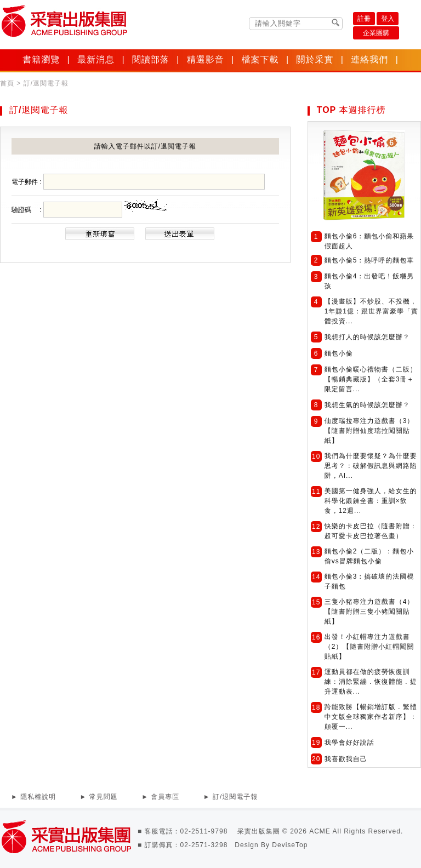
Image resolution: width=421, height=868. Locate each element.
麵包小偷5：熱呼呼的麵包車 (369, 260)
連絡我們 (369, 59)
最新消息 (96, 59)
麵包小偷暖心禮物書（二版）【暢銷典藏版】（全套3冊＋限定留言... (371, 379)
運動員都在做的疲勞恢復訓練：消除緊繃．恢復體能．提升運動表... (371, 682)
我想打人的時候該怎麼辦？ (367, 337)
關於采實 (315, 59)
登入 (388, 19)
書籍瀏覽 (41, 59)
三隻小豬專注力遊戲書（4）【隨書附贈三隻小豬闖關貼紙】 (369, 612)
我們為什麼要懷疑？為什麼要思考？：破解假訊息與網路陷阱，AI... (371, 466)
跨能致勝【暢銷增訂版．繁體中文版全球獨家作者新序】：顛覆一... (371, 717)
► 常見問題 (99, 797)
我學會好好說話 (349, 743)
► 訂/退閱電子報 (231, 797)
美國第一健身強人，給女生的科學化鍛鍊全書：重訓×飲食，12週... (371, 501)
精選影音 (206, 59)
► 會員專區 (160, 797)
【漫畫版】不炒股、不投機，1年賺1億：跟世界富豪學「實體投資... (371, 311)
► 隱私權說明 (33, 797)
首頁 (7, 83)
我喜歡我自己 (346, 759)
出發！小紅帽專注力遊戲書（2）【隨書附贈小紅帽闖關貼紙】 (369, 647)
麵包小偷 (339, 353)
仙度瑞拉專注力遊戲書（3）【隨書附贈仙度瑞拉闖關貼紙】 (369, 431)
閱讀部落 (151, 59)
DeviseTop (290, 845)
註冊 (364, 19)
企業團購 (376, 33)
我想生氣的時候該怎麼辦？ (367, 405)
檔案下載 (260, 59)
